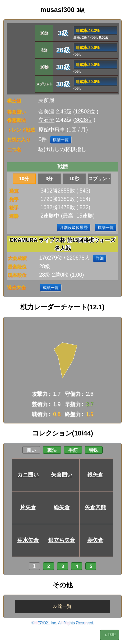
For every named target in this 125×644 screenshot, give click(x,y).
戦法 (52, 450)
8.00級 (104, 38)
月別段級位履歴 (74, 228)
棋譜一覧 (61, 140)
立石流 (46, 120)
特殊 (94, 450)
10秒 (74, 179)
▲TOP (110, 635)
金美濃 (46, 112)
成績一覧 (51, 288)
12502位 (85, 112)
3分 (49, 179)
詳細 (100, 258)
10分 (24, 179)
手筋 (73, 450)
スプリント (99, 179)
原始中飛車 (52, 130)
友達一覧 (62, 606)
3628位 (84, 120)
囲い (31, 450)
